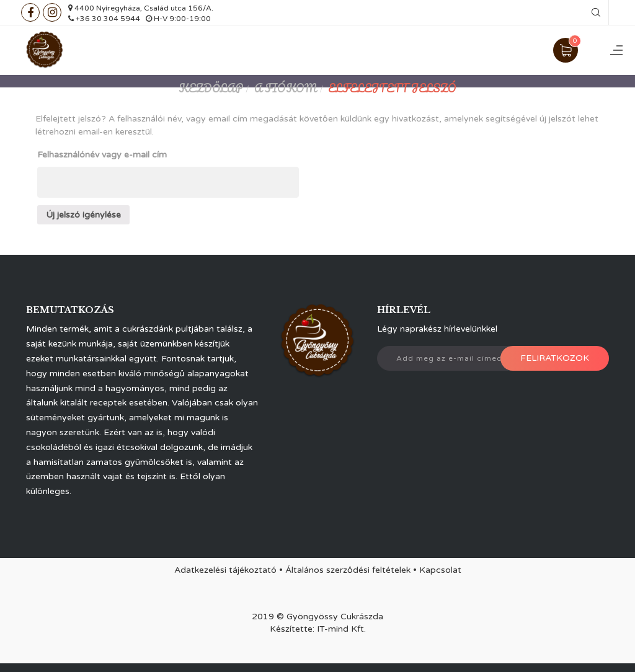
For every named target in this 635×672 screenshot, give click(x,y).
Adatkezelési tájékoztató (225, 570)
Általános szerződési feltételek (348, 570)
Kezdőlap (211, 88)
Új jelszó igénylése (83, 215)
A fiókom (286, 88)
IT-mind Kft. (341, 629)
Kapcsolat (440, 570)
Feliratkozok (555, 358)
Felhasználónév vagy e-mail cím (102, 155)
